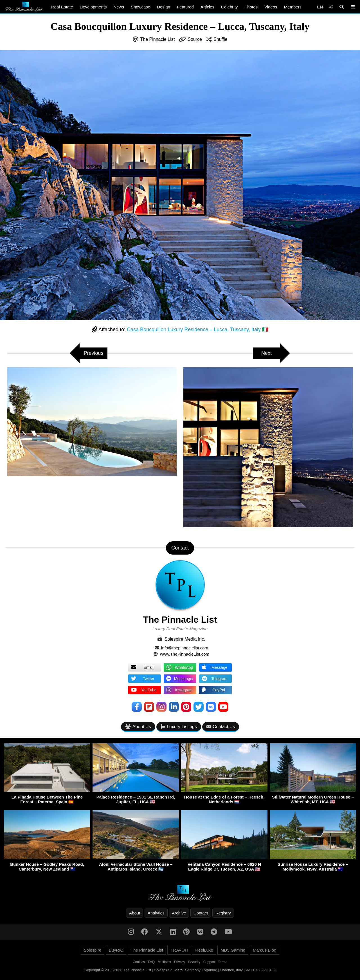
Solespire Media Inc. (185, 639)
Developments (93, 7)
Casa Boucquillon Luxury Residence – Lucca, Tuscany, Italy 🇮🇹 (198, 329)
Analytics (156, 913)
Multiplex (164, 962)
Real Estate (62, 7)
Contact (201, 913)
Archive (179, 913)
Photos (251, 7)
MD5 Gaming (233, 950)
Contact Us (221, 727)
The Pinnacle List (158, 39)
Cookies (139, 962)
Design (164, 7)
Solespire (93, 950)
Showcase (140, 7)
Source (195, 39)
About (135, 913)
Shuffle (220, 39)
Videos (271, 7)
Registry (223, 913)
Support (209, 962)
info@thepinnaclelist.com (185, 648)
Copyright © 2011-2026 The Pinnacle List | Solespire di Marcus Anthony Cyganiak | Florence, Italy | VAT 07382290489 (180, 970)
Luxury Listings (179, 727)
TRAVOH (179, 950)
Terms (223, 962)
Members (293, 7)
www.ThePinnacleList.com (185, 654)
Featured (185, 7)
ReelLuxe (204, 950)
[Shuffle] (331, 7)
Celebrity (229, 7)
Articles (207, 7)
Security (194, 962)
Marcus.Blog (265, 950)
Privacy (180, 962)
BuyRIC (116, 950)
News (119, 7)
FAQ (151, 962)
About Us (138, 727)
